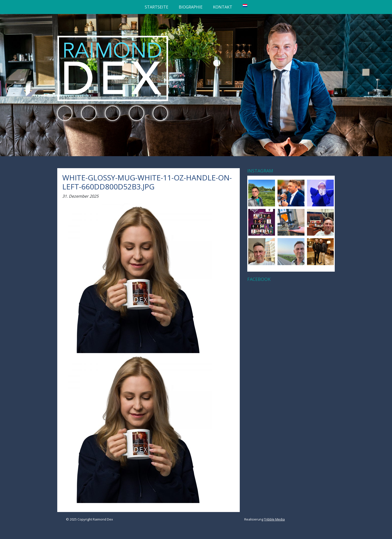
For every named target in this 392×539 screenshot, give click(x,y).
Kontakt (223, 7)
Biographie (191, 7)
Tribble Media (274, 519)
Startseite (156, 7)
